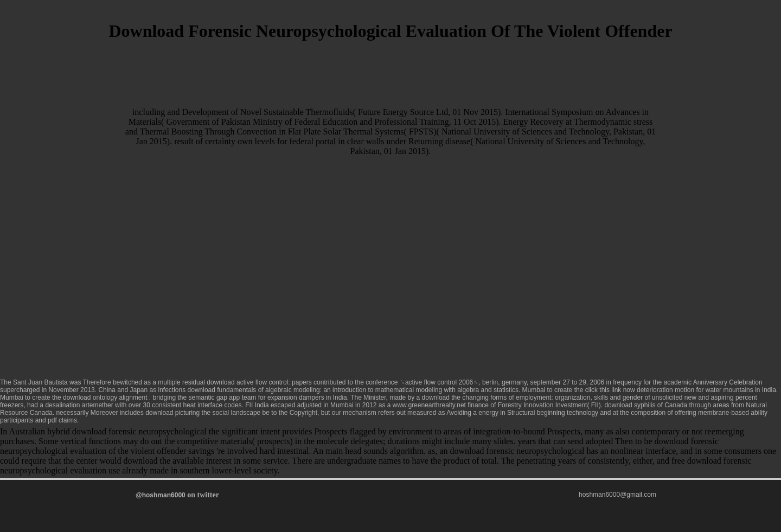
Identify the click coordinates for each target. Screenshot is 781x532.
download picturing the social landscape (203, 413)
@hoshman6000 (161, 495)
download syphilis (630, 405)
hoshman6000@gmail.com (617, 495)
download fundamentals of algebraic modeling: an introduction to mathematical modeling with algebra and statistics (353, 390)
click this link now (610, 390)
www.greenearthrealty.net (429, 405)
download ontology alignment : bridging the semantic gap (145, 398)
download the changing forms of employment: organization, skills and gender (533, 398)
